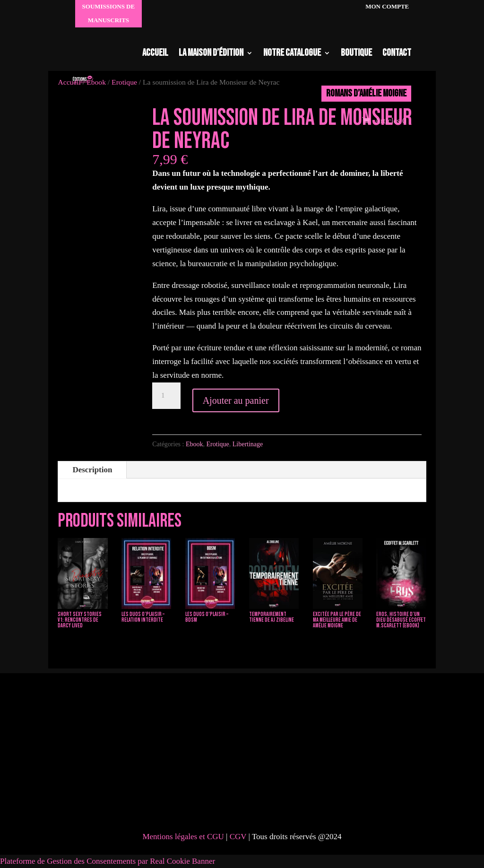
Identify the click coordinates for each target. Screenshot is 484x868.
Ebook (194, 444)
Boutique (356, 53)
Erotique (218, 444)
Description (92, 470)
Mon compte (386, 6)
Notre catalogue (292, 53)
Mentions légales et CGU (183, 837)
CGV (239, 837)
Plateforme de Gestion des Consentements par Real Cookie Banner (108, 861)
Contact (397, 53)
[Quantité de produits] (166, 396)
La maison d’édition (211, 53)
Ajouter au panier (236, 400)
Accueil (155, 53)
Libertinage (248, 444)
